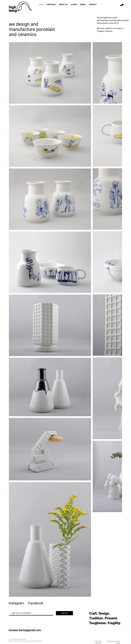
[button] (122, 5)
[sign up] (64, 613)
